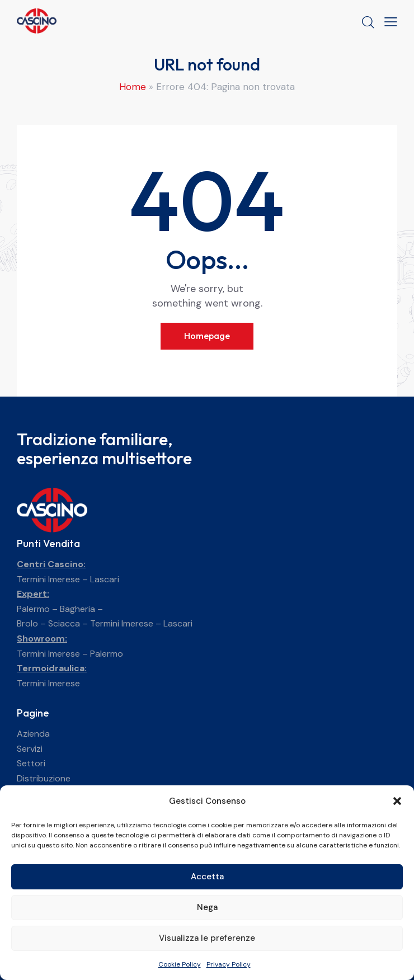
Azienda (33, 734)
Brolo (27, 623)
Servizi (30, 749)
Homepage (207, 336)
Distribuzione (44, 778)
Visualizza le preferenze (207, 938)
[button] (397, 801)
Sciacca (64, 623)
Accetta (207, 877)
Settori (31, 763)
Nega (207, 907)
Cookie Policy (180, 964)
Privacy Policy (229, 964)
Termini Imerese (48, 579)
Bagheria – (81, 609)
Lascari (105, 579)
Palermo (33, 609)
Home (133, 87)
